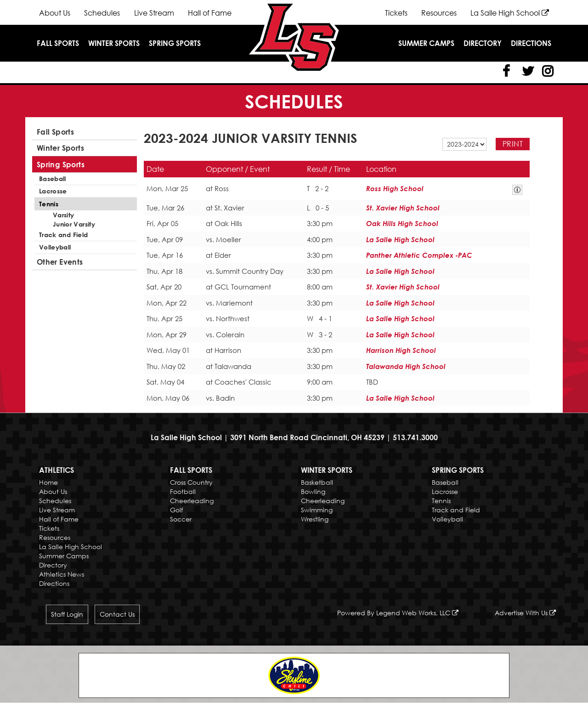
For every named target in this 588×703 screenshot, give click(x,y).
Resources (439, 13)
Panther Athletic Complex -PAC (419, 255)
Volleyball (55, 246)
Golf (176, 510)
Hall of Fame (209, 13)
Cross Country (191, 482)
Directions (531, 43)
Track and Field (63, 234)
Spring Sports (175, 43)
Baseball (53, 178)
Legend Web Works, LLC (417, 613)
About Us (55, 13)
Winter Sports (114, 43)
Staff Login (67, 615)
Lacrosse (53, 190)
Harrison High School (401, 350)
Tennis (49, 203)
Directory (483, 43)
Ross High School (395, 188)
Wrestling (315, 519)
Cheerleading (192, 501)
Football (183, 491)
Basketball (317, 482)
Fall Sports (58, 43)
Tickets (396, 13)
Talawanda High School (406, 366)
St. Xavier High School (403, 208)
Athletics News (62, 574)
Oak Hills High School (402, 223)
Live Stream (154, 13)
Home (48, 482)
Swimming (317, 510)
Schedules (102, 13)
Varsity (63, 214)
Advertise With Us (525, 613)
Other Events (60, 261)
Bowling (313, 491)
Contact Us (117, 615)
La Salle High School (510, 13)
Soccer (181, 519)
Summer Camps (426, 43)
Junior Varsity (74, 223)
